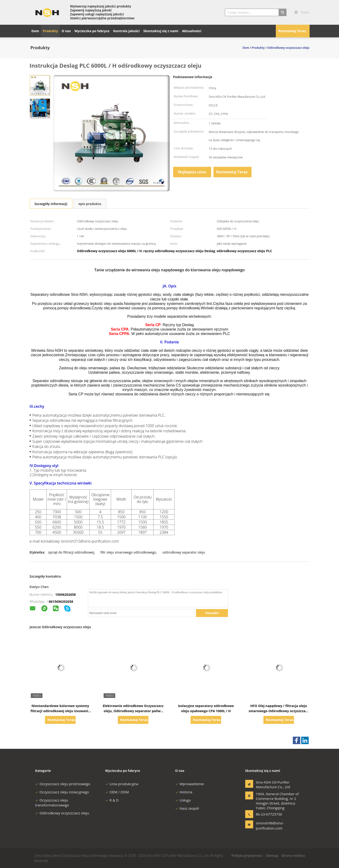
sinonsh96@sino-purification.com (270, 826)
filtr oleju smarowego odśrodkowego (128, 552)
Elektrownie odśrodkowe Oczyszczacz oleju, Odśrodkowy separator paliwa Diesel (133, 711)
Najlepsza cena (192, 172)
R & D (112, 800)
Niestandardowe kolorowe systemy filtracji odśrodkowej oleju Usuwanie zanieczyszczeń (60, 711)
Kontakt (212, 613)
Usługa (183, 800)
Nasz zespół (187, 808)
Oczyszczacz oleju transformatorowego (52, 803)
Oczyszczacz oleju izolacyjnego (62, 792)
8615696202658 (61, 601)
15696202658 (66, 594)
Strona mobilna (293, 856)
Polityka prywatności (247, 856)
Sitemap (272, 856)
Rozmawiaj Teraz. (293, 31)
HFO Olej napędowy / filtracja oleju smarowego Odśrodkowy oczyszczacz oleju (279, 711)
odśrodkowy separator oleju (184, 552)
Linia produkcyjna (122, 784)
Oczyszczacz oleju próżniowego (63, 784)
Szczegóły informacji (51, 204)
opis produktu (90, 204)
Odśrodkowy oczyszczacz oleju (62, 813)
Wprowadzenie (190, 784)
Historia (184, 792)
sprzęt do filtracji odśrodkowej (71, 552)
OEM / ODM (117, 792)
